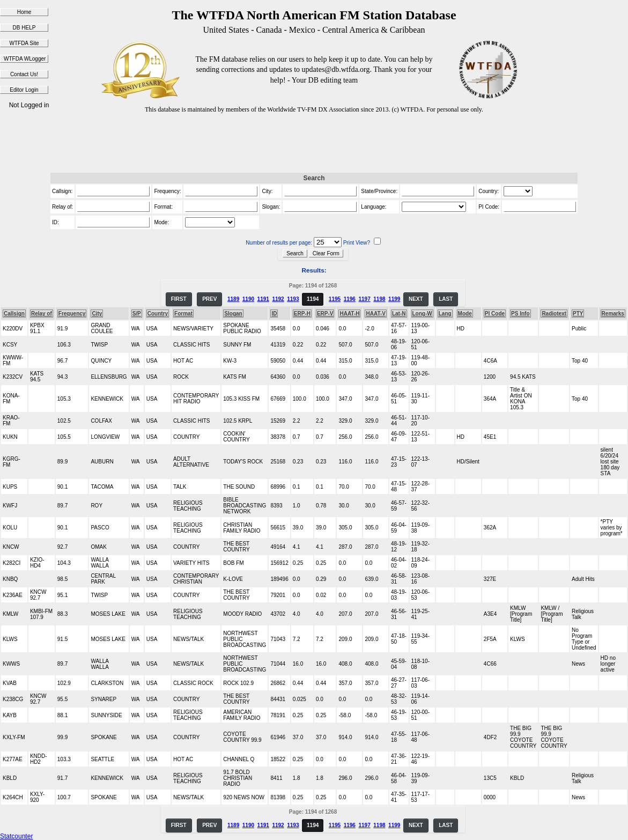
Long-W (422, 314)
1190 (248, 299)
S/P (137, 314)
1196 (350, 299)
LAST (446, 299)
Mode (465, 314)
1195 (335, 299)
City (97, 314)
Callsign (14, 314)
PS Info (520, 314)
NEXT (416, 299)
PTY (578, 314)
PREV (209, 299)
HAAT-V (375, 314)
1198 (379, 299)
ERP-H (302, 314)
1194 (313, 299)
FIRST (179, 299)
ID (274, 314)
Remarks (613, 314)
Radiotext (554, 314)
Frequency (72, 314)
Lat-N (399, 314)
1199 (394, 299)
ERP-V (325, 314)
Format (183, 314)
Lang (445, 314)
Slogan (233, 314)
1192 (278, 299)
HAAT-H (349, 314)
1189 (233, 299)
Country (158, 314)
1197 (364, 299)
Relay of (42, 314)
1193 (293, 299)
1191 (263, 299)
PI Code (495, 314)
